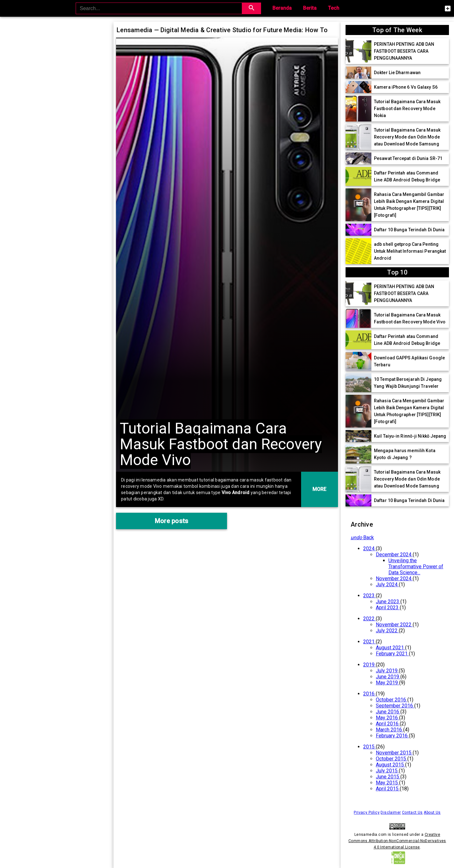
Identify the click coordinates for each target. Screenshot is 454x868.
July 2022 (387, 631)
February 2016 (392, 736)
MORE (319, 489)
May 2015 (387, 783)
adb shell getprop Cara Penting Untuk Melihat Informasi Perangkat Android (410, 251)
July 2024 (387, 585)
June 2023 (388, 602)
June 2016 (388, 712)
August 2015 (390, 765)
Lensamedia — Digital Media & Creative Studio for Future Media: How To (222, 30)
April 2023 (388, 608)
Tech (334, 8)
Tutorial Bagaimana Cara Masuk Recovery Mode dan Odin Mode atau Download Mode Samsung (407, 137)
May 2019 (387, 683)
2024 (370, 549)
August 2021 (390, 648)
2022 (370, 619)
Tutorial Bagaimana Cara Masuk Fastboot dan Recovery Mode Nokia (407, 109)
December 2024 (394, 555)
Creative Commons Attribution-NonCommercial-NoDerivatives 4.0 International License (397, 841)
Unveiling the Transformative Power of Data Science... (416, 567)
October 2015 (392, 759)
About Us (432, 812)
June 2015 (388, 777)
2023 (370, 596)
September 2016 (395, 706)
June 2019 (388, 677)
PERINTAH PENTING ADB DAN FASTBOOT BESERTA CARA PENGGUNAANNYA (404, 51)
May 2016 (387, 718)
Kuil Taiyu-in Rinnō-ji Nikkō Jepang (410, 436)
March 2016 (390, 730)
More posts (172, 521)
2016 (370, 694)
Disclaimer (391, 812)
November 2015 (394, 753)
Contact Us (412, 812)
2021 (370, 642)
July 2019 (387, 671)
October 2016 (392, 700)
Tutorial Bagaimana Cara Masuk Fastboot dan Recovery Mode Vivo (221, 444)
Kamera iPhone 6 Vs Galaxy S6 (406, 87)
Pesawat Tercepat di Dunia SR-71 (408, 158)
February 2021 (392, 654)
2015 (370, 747)
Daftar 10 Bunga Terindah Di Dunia (409, 230)
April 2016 (388, 724)
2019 (370, 665)
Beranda (282, 8)
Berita (310, 8)
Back (362, 537)
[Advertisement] (57, 68)
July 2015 (387, 771)
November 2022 (394, 625)
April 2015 (388, 789)
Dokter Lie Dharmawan (397, 73)
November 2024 (394, 579)
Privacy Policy (367, 812)
